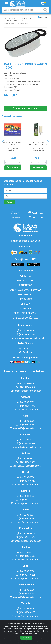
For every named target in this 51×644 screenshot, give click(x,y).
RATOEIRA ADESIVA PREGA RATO (13, 144)
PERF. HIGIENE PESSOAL (25, 313)
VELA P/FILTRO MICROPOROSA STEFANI (38, 144)
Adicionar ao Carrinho (26, 108)
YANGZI (17, 90)
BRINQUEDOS (26, 285)
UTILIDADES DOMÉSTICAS (25, 318)
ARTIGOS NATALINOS (25, 281)
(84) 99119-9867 (25, 594)
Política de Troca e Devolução (25, 241)
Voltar (42, 17)
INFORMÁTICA (26, 299)
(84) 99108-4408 (25, 612)
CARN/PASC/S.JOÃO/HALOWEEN (25, 290)
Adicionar (13, 168)
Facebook (26, 352)
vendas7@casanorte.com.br (26, 616)
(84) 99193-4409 (25, 500)
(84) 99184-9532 (25, 425)
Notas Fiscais (36, 218)
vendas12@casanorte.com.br (26, 466)
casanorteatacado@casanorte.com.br (25, 338)
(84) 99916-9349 (25, 481)
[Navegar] (3, 142)
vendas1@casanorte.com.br (26, 522)
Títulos (15, 218)
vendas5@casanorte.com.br (26, 391)
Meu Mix (15, 213)
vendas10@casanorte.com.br (26, 597)
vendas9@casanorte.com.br (26, 578)
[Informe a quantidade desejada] (21, 102)
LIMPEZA (25, 304)
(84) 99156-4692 (25, 556)
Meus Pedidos (36, 213)
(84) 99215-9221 (25, 575)
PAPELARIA (25, 309)
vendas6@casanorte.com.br (26, 560)
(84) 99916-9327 (25, 334)
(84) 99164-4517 (25, 387)
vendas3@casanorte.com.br (26, 485)
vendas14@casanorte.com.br (26, 447)
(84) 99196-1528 (25, 462)
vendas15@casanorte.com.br (26, 428)
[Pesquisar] (46, 10)
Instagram (26, 349)
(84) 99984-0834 (25, 519)
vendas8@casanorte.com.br (26, 503)
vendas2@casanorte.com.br (26, 541)
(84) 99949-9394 (25, 537)
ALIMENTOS (26, 276)
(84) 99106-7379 (25, 406)
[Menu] (6, 4)
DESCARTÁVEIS (25, 295)
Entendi (26, 637)
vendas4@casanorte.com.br (26, 410)
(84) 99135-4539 (25, 443)
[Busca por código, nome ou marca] (22, 10)
